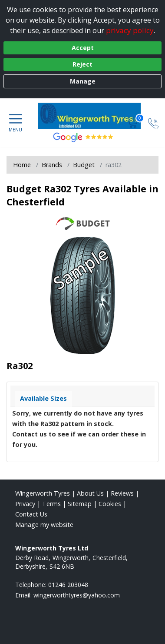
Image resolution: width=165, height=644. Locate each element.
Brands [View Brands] (52, 165)
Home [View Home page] (22, 165)
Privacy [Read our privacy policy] (25, 504)
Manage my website (44, 525)
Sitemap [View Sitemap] (80, 504)
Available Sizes (43, 398)
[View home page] (94, 116)
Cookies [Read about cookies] (110, 504)
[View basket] (133, 122)
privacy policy (130, 30)
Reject (82, 64)
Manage (83, 81)
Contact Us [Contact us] (31, 514)
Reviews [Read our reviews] (122, 493)
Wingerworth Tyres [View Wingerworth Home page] (43, 493)
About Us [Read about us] (90, 493)
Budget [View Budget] (84, 165)
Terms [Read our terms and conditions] (51, 504)
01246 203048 (68, 585)
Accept (83, 48)
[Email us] (77, 595)
